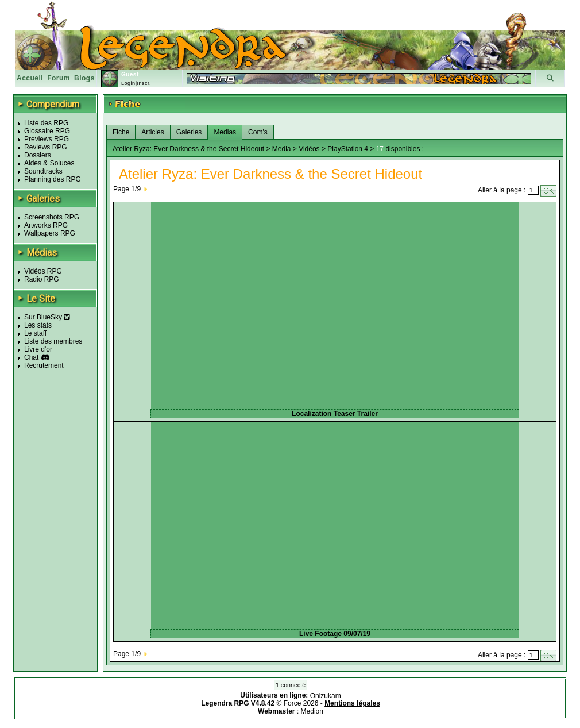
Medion (312, 711)
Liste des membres (53, 341)
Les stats (38, 325)
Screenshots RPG (52, 217)
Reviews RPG (46, 147)
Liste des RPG (46, 123)
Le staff (35, 333)
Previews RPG (47, 139)
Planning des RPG (53, 179)
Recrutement (44, 365)
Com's (258, 132)
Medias (225, 132)
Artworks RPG (46, 225)
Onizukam (326, 695)
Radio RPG (42, 279)
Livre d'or (38, 349)
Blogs (84, 78)
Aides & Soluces (49, 163)
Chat (31, 357)
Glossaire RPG (47, 131)
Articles (152, 132)
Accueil (30, 78)
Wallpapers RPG (50, 233)
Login (128, 83)
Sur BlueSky (47, 317)
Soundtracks (43, 171)
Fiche (121, 132)
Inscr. (144, 83)
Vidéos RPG (43, 271)
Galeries (189, 132)
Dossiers (38, 155)
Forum (59, 78)
